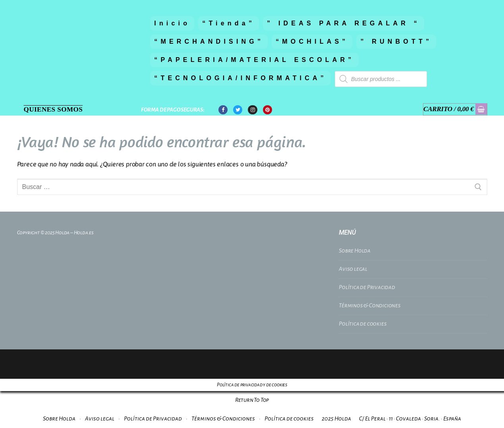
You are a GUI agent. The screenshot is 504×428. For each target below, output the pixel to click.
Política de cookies (363, 324)
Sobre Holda (355, 251)
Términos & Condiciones (370, 305)
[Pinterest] (267, 110)
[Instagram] (252, 110)
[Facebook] (223, 110)
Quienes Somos (53, 109)
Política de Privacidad (367, 287)
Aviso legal (353, 269)
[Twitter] (238, 110)
